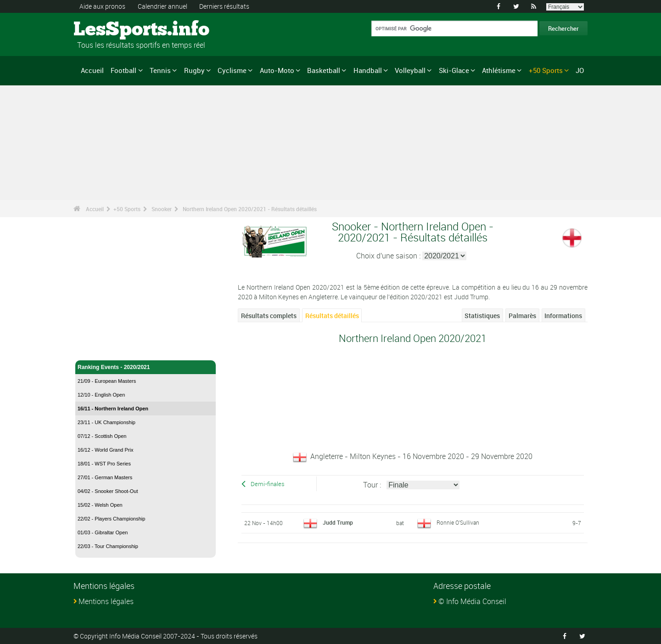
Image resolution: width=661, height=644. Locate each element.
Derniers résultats (224, 6)
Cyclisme (232, 70)
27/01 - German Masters (105, 477)
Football (123, 70)
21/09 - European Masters (107, 381)
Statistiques (482, 316)
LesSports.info (108, 30)
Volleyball (410, 70)
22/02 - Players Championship (111, 519)
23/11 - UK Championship (106, 422)
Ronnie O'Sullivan (458, 522)
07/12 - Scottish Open (102, 436)
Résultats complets (269, 316)
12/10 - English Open (101, 395)
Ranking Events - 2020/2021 (146, 367)
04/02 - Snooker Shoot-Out (108, 491)
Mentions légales (106, 601)
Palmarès (522, 316)
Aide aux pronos (102, 6)
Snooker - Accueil (101, 348)
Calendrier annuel (162, 6)
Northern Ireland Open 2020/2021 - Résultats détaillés (250, 209)
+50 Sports (546, 70)
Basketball (324, 70)
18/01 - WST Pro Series (104, 464)
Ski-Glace (454, 70)
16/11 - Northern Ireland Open (113, 409)
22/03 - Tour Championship (108, 546)
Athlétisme (499, 70)
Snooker (162, 209)
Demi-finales (268, 484)
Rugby (194, 70)
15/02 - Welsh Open (100, 505)
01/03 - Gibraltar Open (103, 532)
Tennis (160, 70)
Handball (368, 70)
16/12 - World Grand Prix (105, 450)
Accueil (92, 70)
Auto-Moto (277, 70)
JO (580, 70)
